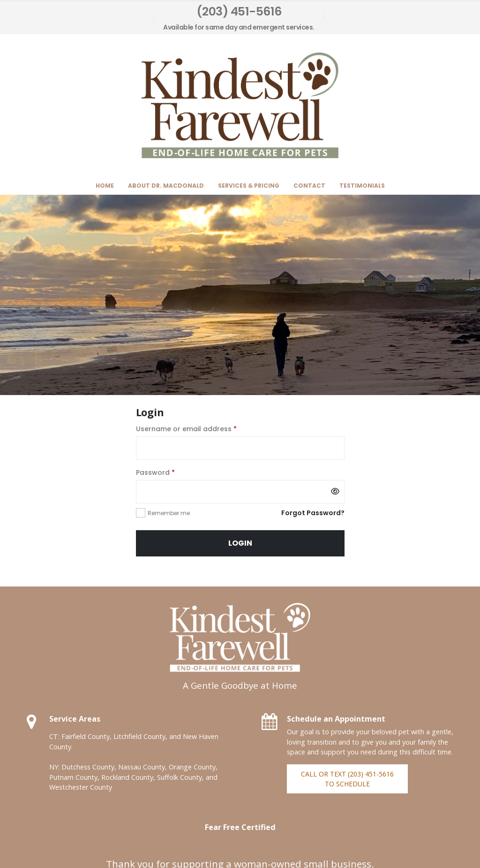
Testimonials (362, 186)
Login (240, 543)
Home (105, 186)
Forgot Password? (313, 513)
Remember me (169, 513)
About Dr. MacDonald (166, 186)
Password (170, 472)
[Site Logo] (240, 105)
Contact (309, 186)
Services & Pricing (249, 186)
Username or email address (201, 428)
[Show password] (335, 492)
